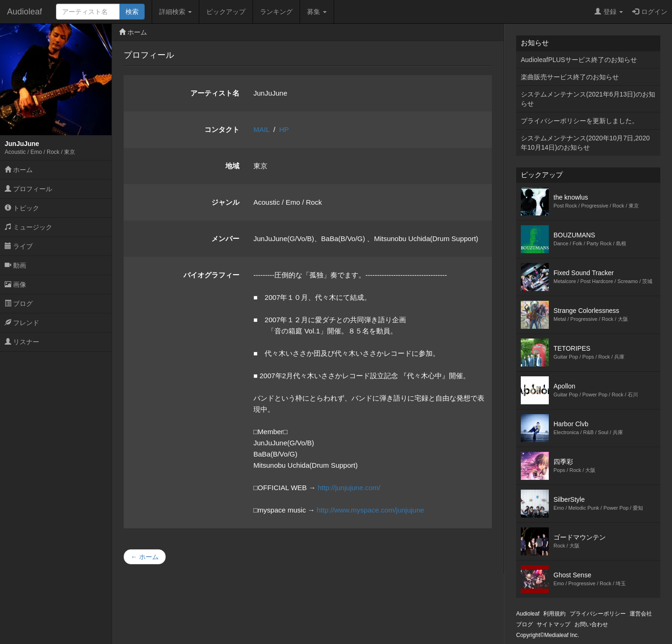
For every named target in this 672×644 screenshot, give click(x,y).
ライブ (19, 246)
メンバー (225, 239)
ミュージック (28, 227)
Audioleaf (24, 12)
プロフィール (28, 189)
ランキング (276, 12)
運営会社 (641, 614)
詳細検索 (175, 12)
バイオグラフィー (211, 275)
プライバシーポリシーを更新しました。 (580, 121)
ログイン (650, 12)
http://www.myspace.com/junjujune (371, 510)
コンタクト (222, 129)
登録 (609, 12)
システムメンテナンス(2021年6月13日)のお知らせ (588, 99)
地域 (232, 166)
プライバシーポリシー (598, 614)
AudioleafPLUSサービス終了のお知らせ (579, 60)
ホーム (19, 170)
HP (284, 129)
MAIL (261, 129)
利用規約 (554, 614)
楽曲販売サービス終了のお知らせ (570, 77)
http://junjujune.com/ (349, 488)
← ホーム (145, 557)
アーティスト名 (215, 93)
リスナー (22, 342)
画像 (15, 284)
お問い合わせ (591, 624)
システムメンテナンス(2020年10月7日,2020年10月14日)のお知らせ (585, 143)
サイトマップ (553, 624)
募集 (317, 12)
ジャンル (225, 202)
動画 (15, 265)
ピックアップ (226, 12)
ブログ (19, 304)
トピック (22, 208)
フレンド (22, 323)
